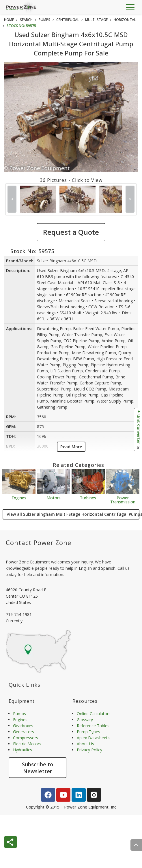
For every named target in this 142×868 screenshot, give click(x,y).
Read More (71, 447)
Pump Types (88, 732)
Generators (24, 732)
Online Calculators (94, 714)
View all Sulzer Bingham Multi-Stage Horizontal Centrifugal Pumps (73, 514)
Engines (19, 497)
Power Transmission (123, 500)
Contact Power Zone (39, 542)
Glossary (85, 720)
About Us (85, 744)
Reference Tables (93, 726)
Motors (54, 497)
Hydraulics (23, 750)
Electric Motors (27, 744)
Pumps (19, 714)
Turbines (88, 497)
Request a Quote (71, 232)
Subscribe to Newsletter (38, 768)
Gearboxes (23, 726)
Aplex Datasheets (93, 738)
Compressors (26, 738)
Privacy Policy (89, 750)
